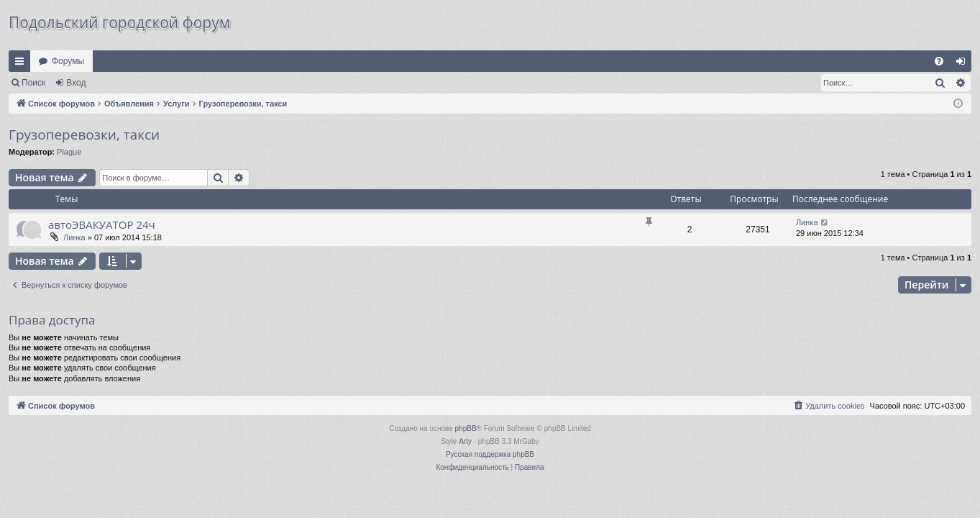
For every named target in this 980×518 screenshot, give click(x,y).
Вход (76, 83)
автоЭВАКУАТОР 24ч (102, 224)
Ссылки (22, 64)
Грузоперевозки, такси (84, 135)
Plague (69, 152)
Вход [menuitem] (964, 64)
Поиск (33, 83)
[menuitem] (939, 61)
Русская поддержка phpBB (490, 454)
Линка (74, 237)
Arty (465, 441)
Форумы (68, 61)
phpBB (466, 428)
